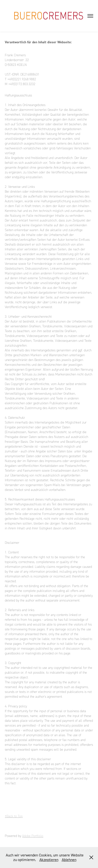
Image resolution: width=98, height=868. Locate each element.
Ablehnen (69, 860)
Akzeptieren (49, 860)
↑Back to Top (14, 816)
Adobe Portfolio (33, 836)
